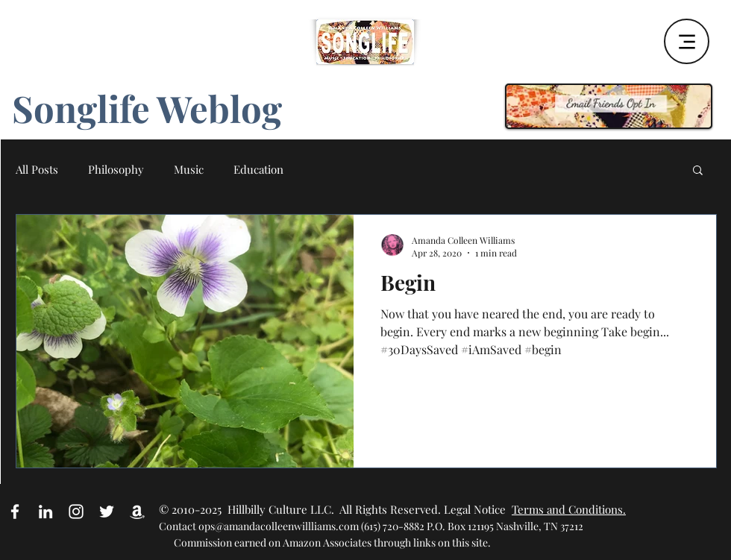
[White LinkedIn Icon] (46, 512)
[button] (698, 171)
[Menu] (687, 41)
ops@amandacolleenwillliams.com (279, 526)
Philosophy (116, 169)
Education (258, 169)
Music (189, 169)
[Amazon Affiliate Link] (137, 512)
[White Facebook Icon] (15, 512)
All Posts (37, 169)
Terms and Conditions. (569, 509)
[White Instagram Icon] (76, 512)
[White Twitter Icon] (107, 512)
